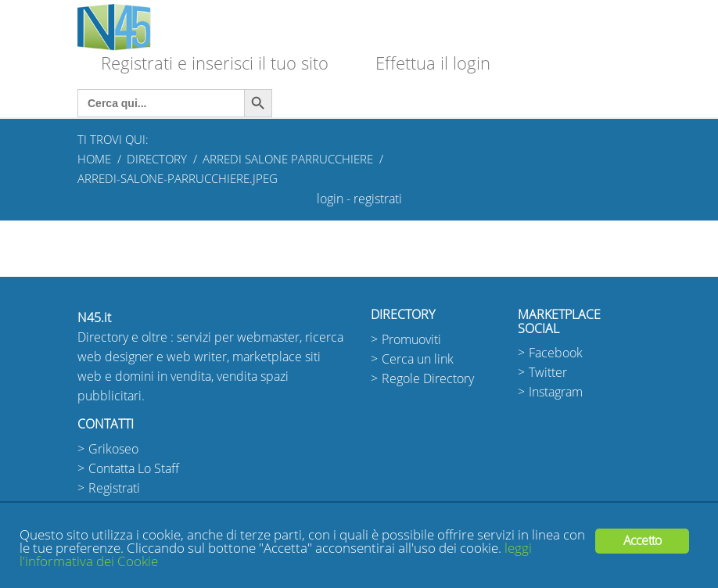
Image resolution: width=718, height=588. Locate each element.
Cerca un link (418, 359)
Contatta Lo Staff (134, 469)
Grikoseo (113, 449)
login (330, 199)
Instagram (556, 392)
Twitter (548, 373)
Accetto (642, 541)
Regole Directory (428, 379)
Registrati (114, 488)
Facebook (556, 353)
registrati (378, 199)
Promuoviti (411, 340)
